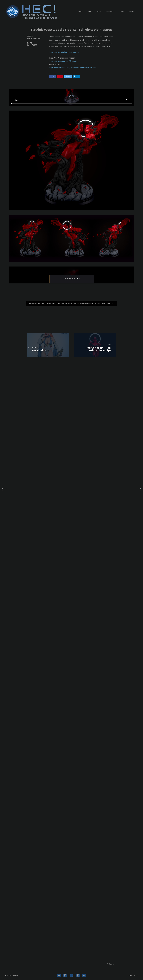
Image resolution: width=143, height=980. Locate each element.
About (90, 12)
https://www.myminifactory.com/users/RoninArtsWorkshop (73, 68)
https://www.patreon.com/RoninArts (63, 61)
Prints (131, 12)
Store (122, 12)
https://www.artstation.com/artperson (64, 52)
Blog (99, 12)
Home (80, 12)
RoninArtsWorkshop (34, 38)
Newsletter (110, 12)
